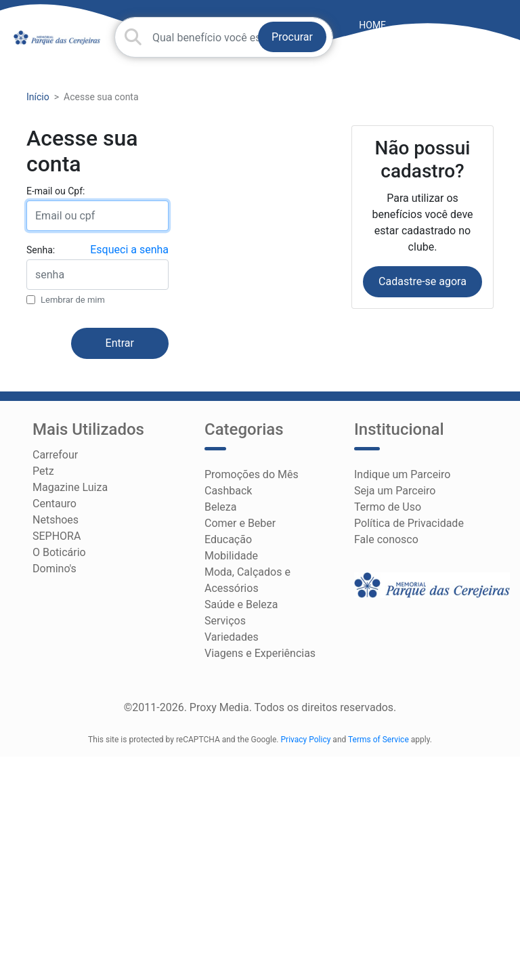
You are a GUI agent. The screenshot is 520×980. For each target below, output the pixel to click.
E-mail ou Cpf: (56, 191)
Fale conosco (386, 539)
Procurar (292, 37)
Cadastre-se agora (422, 281)
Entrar (120, 343)
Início (38, 97)
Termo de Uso (388, 507)
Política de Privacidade (409, 523)
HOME (372, 25)
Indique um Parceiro (402, 474)
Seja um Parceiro (395, 491)
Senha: (41, 250)
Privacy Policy (306, 740)
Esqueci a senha (129, 250)
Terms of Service (378, 740)
